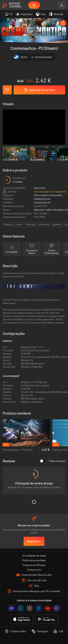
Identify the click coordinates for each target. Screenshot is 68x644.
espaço (19, 224)
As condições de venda (34, 556)
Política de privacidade (34, 560)
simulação (30, 224)
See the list (40, 188)
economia (57, 224)
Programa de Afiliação (34, 565)
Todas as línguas (52, 461)
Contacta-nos (34, 570)
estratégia (44, 224)
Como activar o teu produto (48, 195)
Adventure (39, 210)
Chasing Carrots (42, 199)
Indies (49, 210)
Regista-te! (34, 541)
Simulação (58, 210)
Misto (37, 217)
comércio (8, 224)
